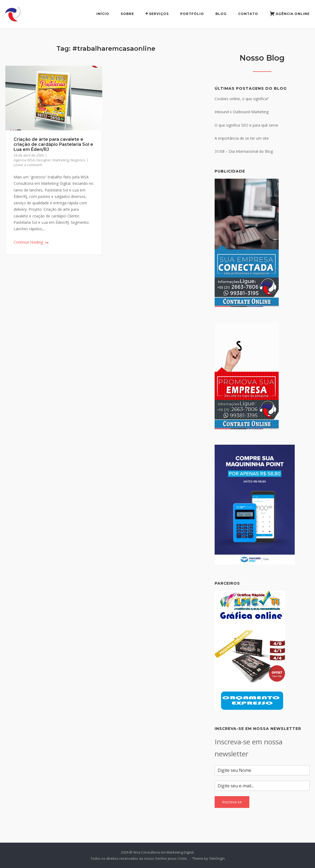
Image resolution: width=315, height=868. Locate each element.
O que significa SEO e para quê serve (246, 125)
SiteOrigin (217, 858)
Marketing (61, 160)
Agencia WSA (24, 160)
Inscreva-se (232, 802)
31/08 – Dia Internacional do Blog (244, 151)
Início (103, 14)
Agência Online (290, 14)
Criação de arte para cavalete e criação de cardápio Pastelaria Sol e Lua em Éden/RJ (53, 144)
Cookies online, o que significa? (242, 99)
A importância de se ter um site (242, 138)
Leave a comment (28, 165)
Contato (248, 14)
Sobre (127, 14)
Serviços (157, 14)
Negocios (78, 160)
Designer (44, 160)
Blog (221, 14)
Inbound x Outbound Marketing (242, 112)
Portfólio (192, 14)
